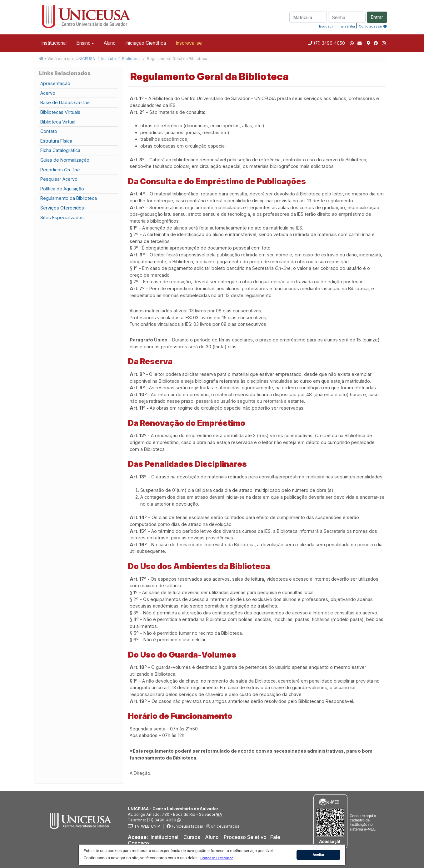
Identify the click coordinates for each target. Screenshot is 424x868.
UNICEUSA (85, 59)
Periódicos (60, 170)
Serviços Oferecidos (62, 208)
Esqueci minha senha (337, 26)
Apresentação (55, 83)
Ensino (83, 43)
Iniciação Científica (146, 43)
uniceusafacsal (223, 826)
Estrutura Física (56, 141)
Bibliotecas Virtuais (60, 112)
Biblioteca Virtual (58, 122)
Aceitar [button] (318, 855)
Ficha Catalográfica (60, 150)
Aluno (110, 43)
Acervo (48, 93)
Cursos (192, 837)
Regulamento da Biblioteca (69, 198)
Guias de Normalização (65, 160)
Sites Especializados (62, 217)
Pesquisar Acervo (59, 179)
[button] (217, 858)
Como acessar (373, 26)
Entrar (377, 17)
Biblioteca (131, 59)
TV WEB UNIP (144, 826)
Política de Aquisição (62, 189)
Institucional (54, 43)
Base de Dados (65, 102)
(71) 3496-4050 (329, 43)
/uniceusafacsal (185, 826)
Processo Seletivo (245, 837)
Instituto (109, 59)
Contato (49, 131)
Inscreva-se (189, 43)
